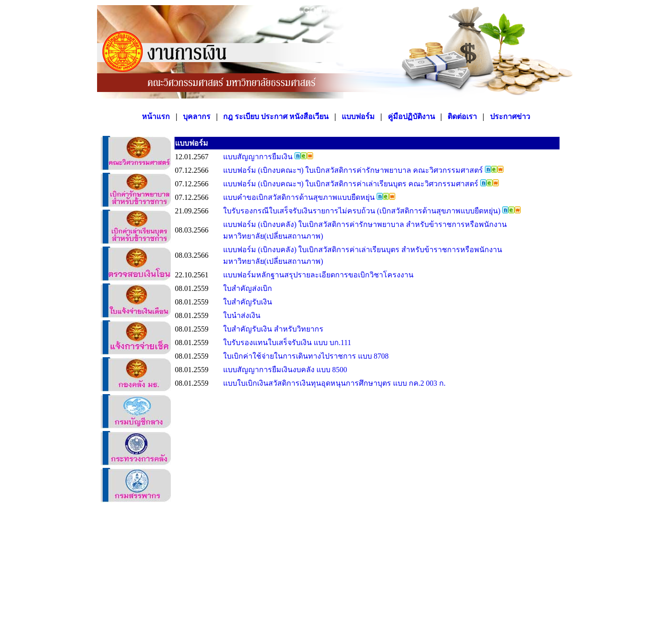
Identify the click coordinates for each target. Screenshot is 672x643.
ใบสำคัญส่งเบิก (248, 288)
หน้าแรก (156, 117)
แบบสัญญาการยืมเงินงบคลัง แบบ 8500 (285, 370)
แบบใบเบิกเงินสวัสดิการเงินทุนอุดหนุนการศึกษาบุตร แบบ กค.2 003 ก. (334, 383)
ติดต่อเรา (462, 117)
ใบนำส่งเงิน (242, 315)
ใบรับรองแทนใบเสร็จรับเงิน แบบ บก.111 (287, 343)
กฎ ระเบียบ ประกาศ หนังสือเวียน (276, 117)
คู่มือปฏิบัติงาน (411, 117)
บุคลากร (197, 117)
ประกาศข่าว (510, 117)
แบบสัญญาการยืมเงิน (259, 157)
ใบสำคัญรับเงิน (248, 302)
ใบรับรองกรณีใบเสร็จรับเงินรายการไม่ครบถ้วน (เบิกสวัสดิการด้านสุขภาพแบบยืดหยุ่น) (363, 211)
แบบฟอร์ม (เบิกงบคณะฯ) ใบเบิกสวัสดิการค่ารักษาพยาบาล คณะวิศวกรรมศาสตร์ (354, 170)
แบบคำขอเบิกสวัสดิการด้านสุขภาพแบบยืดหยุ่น (300, 197)
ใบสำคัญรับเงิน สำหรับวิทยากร (273, 329)
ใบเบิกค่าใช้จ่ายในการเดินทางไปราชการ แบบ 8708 (306, 356)
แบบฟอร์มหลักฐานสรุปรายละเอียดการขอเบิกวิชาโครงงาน (318, 275)
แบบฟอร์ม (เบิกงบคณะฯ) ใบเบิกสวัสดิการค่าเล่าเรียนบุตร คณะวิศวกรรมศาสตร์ (352, 184)
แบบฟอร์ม (358, 117)
